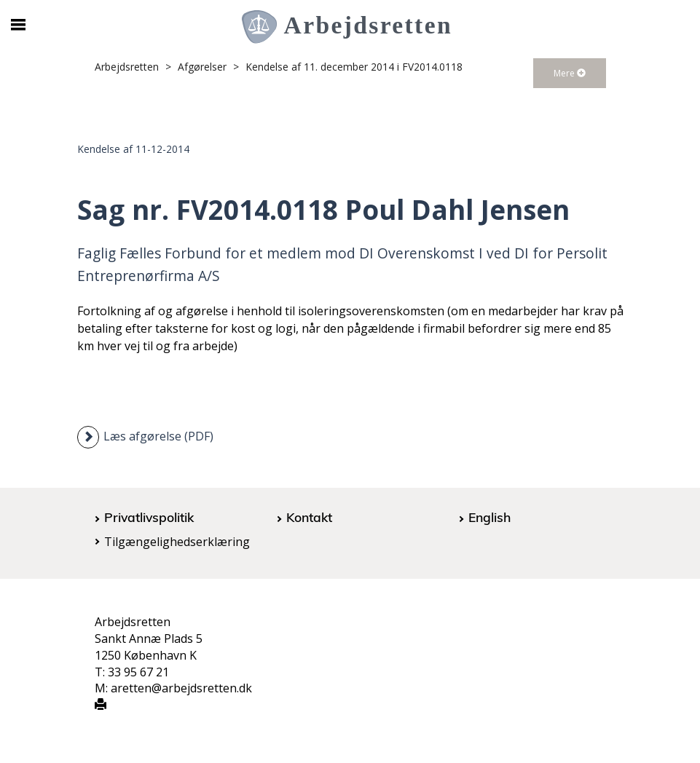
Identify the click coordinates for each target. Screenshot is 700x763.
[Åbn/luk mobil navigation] (19, 25)
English (489, 517)
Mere (570, 73)
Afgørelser (202, 67)
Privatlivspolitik (149, 517)
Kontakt (309, 517)
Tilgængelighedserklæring (177, 542)
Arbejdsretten (127, 67)
